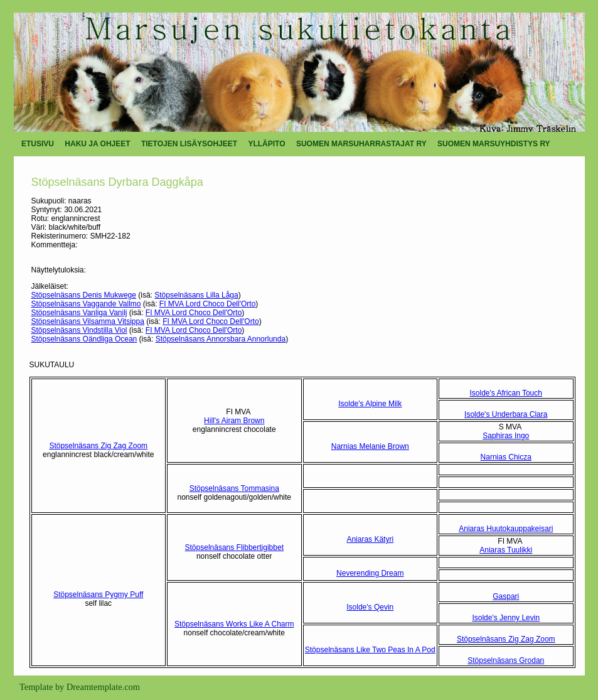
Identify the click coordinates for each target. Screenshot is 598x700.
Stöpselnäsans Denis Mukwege (84, 295)
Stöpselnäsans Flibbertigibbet (234, 547)
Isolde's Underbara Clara (506, 414)
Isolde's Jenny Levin (506, 618)
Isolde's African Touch (506, 393)
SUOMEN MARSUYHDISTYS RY (494, 144)
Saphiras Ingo (506, 436)
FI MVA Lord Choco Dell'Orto (207, 304)
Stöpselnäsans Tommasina (234, 488)
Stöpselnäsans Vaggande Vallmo (86, 304)
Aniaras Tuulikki (506, 550)
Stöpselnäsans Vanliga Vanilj (79, 313)
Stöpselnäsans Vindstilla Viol (79, 330)
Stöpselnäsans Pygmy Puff (98, 595)
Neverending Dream (370, 573)
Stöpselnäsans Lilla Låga (196, 295)
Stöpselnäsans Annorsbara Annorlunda (221, 339)
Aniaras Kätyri (370, 539)
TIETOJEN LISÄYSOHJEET (189, 144)
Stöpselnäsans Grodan (506, 660)
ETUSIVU (38, 144)
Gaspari (506, 596)
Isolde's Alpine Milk (370, 404)
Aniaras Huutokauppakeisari (506, 529)
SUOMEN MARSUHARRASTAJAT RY (361, 144)
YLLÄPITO (266, 144)
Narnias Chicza (506, 457)
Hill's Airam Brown (234, 421)
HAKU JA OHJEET (97, 144)
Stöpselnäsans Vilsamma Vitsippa (88, 321)
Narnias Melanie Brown (370, 446)
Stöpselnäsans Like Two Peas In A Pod (370, 650)
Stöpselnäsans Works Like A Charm (234, 624)
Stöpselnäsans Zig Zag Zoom (98, 446)
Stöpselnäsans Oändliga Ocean (84, 339)
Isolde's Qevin (370, 607)
